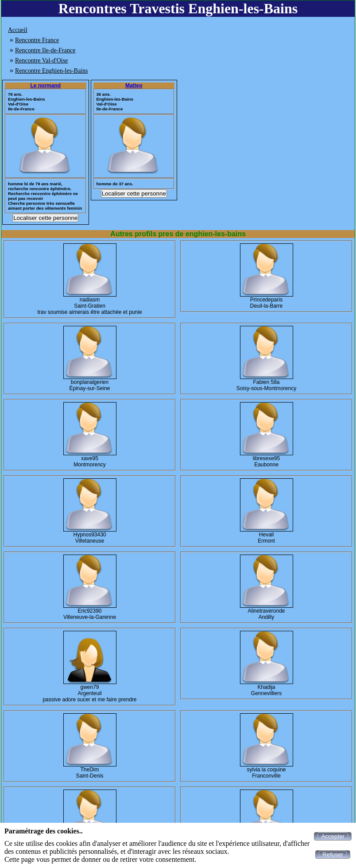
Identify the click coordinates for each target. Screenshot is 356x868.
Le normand (45, 86)
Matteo (134, 86)
